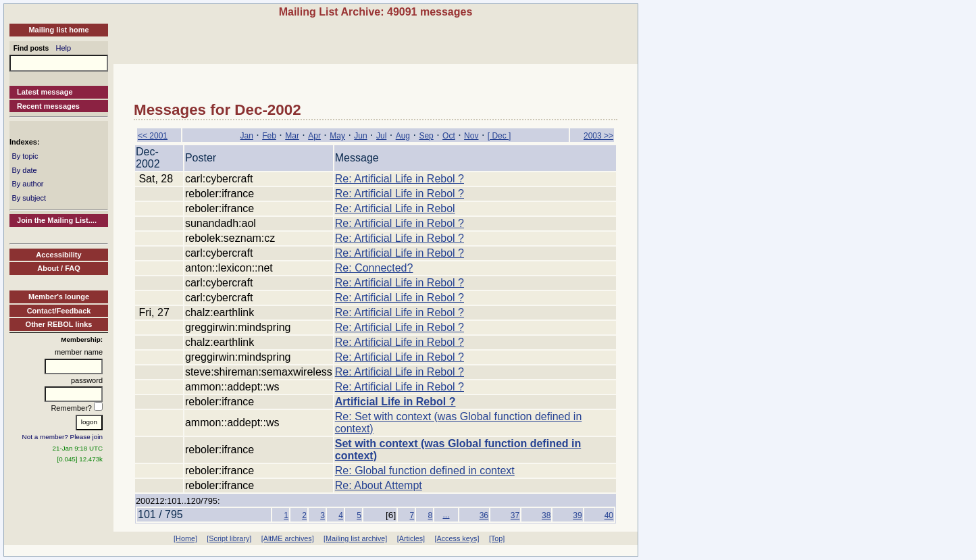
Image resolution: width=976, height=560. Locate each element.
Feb (269, 136)
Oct (449, 136)
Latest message (45, 92)
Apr (314, 136)
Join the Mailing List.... (57, 220)
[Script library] (229, 538)
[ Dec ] (499, 136)
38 (546, 515)
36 (484, 515)
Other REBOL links (59, 324)
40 (609, 515)
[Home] (185, 538)
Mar (292, 136)
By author (27, 184)
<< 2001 (153, 136)
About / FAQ (59, 268)
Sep (426, 136)
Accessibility (58, 255)
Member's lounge (59, 297)
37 (515, 515)
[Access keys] (457, 538)
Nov (471, 136)
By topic (25, 156)
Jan (246, 136)
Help (64, 48)
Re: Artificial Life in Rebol (395, 208)
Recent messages (48, 106)
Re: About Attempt (379, 485)
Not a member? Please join (63, 437)
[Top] (497, 538)
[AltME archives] (288, 538)
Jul (381, 136)
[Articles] (411, 538)
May (337, 136)
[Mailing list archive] (355, 538)
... (446, 515)
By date (24, 170)
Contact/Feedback (59, 311)
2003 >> (598, 136)
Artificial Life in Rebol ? (395, 402)
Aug (403, 136)
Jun (360, 136)
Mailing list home (58, 30)
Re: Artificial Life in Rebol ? (400, 179)
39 (577, 515)
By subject (29, 198)
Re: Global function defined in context (425, 470)
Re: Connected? (374, 268)
